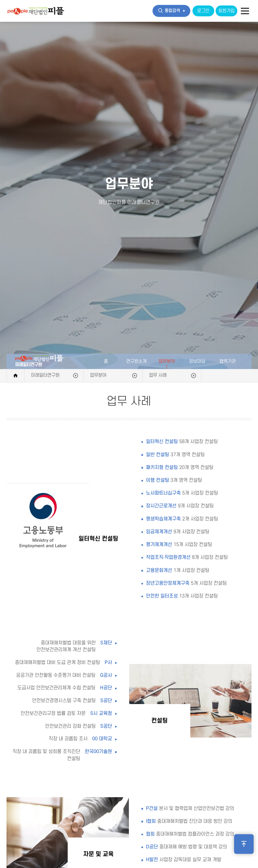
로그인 (203, 11)
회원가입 (226, 11)
